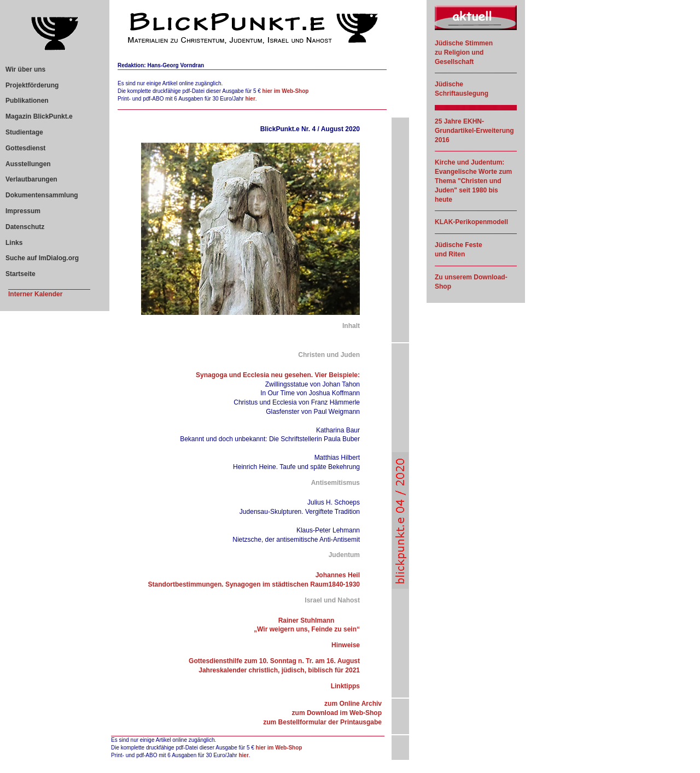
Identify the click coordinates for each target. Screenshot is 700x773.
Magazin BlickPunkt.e (39, 116)
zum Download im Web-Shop (337, 713)
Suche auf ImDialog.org (42, 258)
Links (14, 243)
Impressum (23, 211)
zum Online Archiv (353, 704)
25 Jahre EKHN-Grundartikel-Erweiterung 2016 (474, 131)
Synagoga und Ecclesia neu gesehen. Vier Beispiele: (278, 375)
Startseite (21, 274)
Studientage (24, 132)
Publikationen (27, 101)
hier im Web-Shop (286, 91)
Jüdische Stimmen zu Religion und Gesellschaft (464, 52)
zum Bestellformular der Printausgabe (322, 722)
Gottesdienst (25, 148)
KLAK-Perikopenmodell (471, 222)
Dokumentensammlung (42, 195)
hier (250, 99)
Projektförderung (32, 85)
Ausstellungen (28, 164)
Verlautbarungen (31, 179)
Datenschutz (25, 227)
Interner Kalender (35, 294)
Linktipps (345, 686)
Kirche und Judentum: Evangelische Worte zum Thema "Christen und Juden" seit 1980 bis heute (473, 181)
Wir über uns (25, 69)
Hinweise (346, 645)
